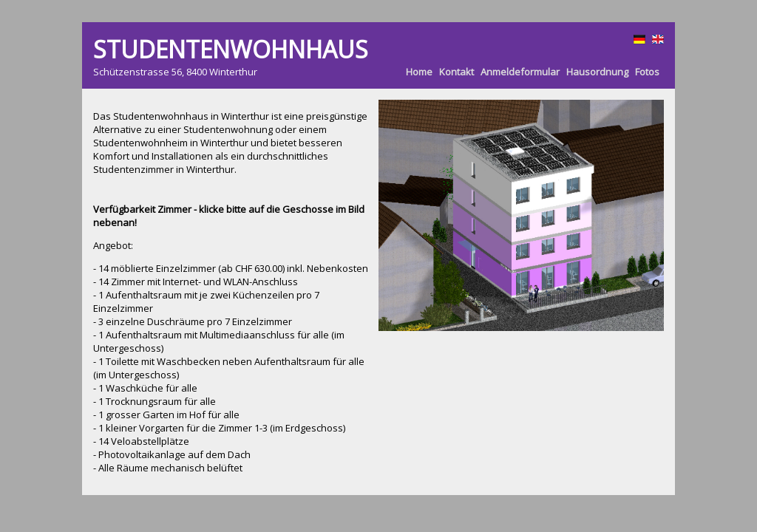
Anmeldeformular (520, 72)
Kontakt (456, 72)
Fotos (647, 72)
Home (419, 72)
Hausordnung (597, 72)
